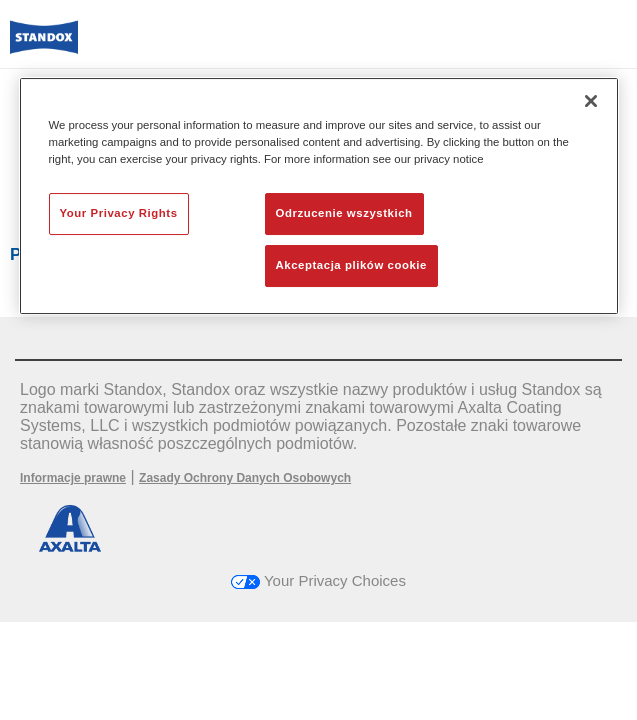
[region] (319, 196)
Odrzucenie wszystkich (344, 213)
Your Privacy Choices (318, 580)
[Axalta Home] (44, 45)
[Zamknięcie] (591, 101)
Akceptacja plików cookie (351, 265)
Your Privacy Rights (119, 213)
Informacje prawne (73, 478)
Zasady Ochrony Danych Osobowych (245, 478)
